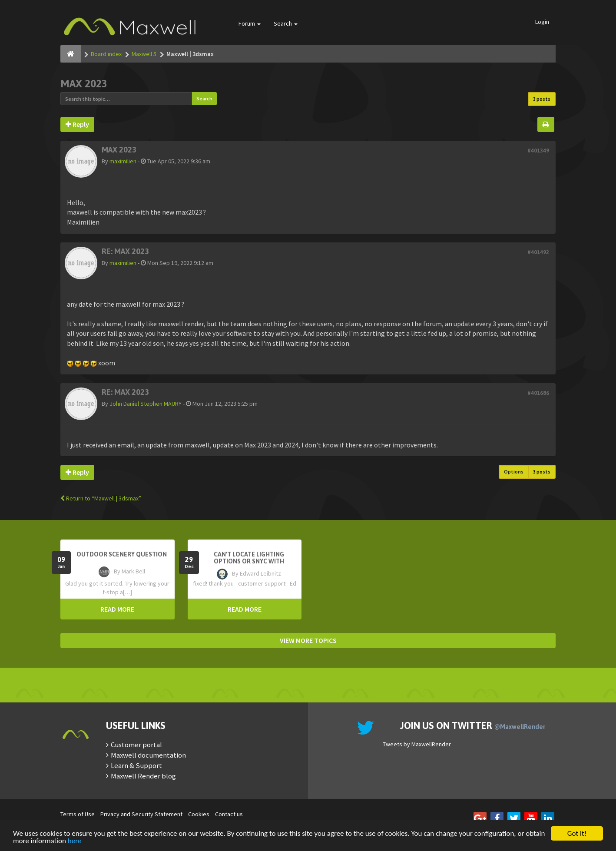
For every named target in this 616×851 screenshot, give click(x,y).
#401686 (538, 393)
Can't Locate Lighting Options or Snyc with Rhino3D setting (249, 561)
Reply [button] (77, 124)
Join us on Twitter (473, 725)
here (75, 841)
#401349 (538, 151)
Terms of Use (78, 814)
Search (286, 23)
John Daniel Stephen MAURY (146, 404)
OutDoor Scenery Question (122, 554)
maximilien (123, 161)
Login (542, 22)
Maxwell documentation (148, 755)
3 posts (542, 99)
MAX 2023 (84, 84)
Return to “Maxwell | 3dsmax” (101, 498)
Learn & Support (136, 765)
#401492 (538, 252)
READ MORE (117, 609)
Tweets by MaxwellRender (417, 744)
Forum (250, 23)
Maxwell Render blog (143, 776)
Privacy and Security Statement (141, 814)
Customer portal (136, 745)
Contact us (229, 814)
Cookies (199, 814)
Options (514, 472)
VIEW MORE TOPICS (308, 640)
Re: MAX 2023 (125, 251)
